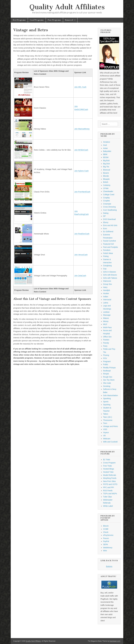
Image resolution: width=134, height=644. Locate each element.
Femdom (107, 250)
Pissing (106, 355)
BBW (105, 154)
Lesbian (106, 312)
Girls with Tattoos (110, 278)
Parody (106, 343)
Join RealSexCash (82, 234)
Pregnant (107, 361)
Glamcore (107, 281)
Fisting (106, 256)
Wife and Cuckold (110, 442)
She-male (107, 383)
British (106, 182)
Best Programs (19, 20)
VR (104, 436)
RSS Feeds (108, 491)
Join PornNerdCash (82, 192)
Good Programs (37, 20)
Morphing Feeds (110, 478)
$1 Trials (107, 460)
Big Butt (106, 161)
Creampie (107, 204)
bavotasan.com (115, 641)
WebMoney (108, 548)
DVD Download (109, 219)
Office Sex (107, 337)
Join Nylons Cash (81, 171)
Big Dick (106, 164)
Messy (106, 321)
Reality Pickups (109, 368)
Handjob (107, 290)
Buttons (109, 566)
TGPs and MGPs (110, 494)
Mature (106, 318)
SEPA (105, 544)
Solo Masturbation (111, 395)
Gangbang (107, 266)
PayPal (106, 541)
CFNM (106, 188)
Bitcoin (106, 526)
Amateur (107, 142)
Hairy (105, 287)
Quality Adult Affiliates (67, 7)
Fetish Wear (108, 253)
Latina (106, 303)
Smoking (107, 386)
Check (106, 532)
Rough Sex (108, 377)
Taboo (106, 414)
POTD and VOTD (110, 484)
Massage (107, 315)
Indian (106, 297)
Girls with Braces (110, 275)
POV (105, 358)
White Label (108, 506)
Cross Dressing (109, 207)
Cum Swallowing (110, 210)
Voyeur (106, 432)
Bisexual (107, 170)
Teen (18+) (108, 417)
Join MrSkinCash (81, 150)
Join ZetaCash (80, 276)
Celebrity (107, 185)
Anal (105, 145)
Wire (105, 551)
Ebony (106, 222)
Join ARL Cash (80, 87)
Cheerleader (108, 191)
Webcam (107, 439)
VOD (105, 429)
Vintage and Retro (111, 426)
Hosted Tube (108, 472)
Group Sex (108, 284)
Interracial (107, 300)
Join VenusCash (81, 255)
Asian (105, 148)
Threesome (108, 420)
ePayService (108, 535)
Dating (106, 213)
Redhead (107, 371)
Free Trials (107, 466)
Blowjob (106, 179)
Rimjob (106, 374)
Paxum (106, 538)
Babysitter (107, 151)
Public (106, 364)
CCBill (106, 529)
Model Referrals (110, 475)
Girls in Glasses (110, 272)
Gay (105, 269)
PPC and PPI (109, 487)
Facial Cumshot (109, 241)
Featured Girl (108, 244)
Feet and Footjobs (111, 247)
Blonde (106, 176)
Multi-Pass (107, 327)
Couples (106, 201)
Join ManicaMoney (82, 129)
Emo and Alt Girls (110, 225)
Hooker (106, 293)
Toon (105, 423)
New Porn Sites (109, 481)
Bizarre (106, 173)
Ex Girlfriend (108, 232)
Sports (106, 402)
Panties (106, 340)
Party (105, 346)
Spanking (107, 398)
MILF (105, 324)
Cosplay (106, 198)
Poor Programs (54, 20)
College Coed (109, 195)
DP (104, 216)
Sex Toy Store (109, 380)
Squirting (107, 405)
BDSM (106, 157)
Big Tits (106, 167)
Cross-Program (109, 463)
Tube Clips (107, 497)
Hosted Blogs (109, 469)
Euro (105, 229)
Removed (69, 20)
